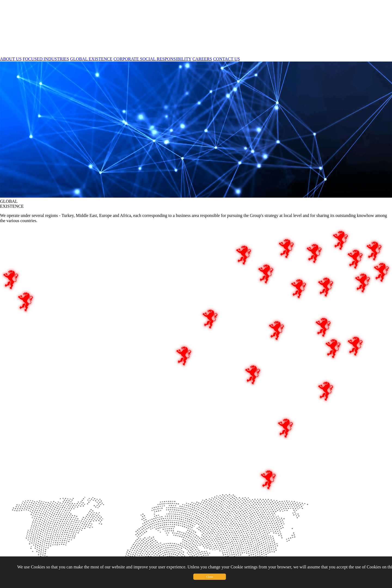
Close (209, 577)
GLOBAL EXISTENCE (91, 59)
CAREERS (202, 59)
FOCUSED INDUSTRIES (46, 59)
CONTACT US (226, 59)
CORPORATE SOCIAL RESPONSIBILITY (152, 59)
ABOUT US (11, 59)
